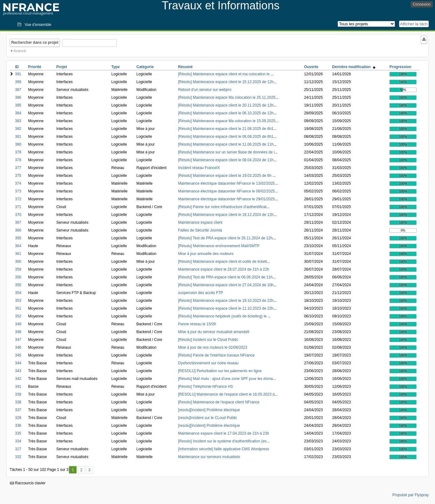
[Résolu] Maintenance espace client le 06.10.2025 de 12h (226, 113)
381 (18, 137)
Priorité (35, 67)
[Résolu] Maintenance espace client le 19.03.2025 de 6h (225, 176)
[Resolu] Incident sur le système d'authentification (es (222, 441)
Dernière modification (354, 67)
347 (18, 340)
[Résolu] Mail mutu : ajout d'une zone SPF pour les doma (225, 379)
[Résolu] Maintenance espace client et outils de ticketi (222, 262)
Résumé (185, 67)
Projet (62, 67)
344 (18, 363)
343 (18, 371)
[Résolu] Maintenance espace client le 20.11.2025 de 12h (226, 105)
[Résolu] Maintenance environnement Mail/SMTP (219, 246)
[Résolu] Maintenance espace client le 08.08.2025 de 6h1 (226, 137)
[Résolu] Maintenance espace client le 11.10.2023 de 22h (226, 308)
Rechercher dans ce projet (35, 42)
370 (18, 215)
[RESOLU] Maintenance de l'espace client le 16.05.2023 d (226, 394)
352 (18, 316)
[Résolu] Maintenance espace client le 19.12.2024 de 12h (226, 215)
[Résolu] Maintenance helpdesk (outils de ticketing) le (223, 316)
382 (18, 129)
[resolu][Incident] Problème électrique (209, 410)
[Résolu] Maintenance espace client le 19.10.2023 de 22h (226, 301)
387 (18, 90)
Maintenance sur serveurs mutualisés (209, 457)
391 (18, 74)
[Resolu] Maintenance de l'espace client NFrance (219, 402)
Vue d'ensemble (38, 25)
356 (18, 277)
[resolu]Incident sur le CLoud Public (208, 418)
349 (18, 324)
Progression (400, 67)
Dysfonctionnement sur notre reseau (208, 363)
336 (18, 426)
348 (18, 332)
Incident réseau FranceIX (199, 168)
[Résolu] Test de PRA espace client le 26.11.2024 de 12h (225, 238)
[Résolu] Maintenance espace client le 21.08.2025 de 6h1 (226, 129)
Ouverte (311, 67)
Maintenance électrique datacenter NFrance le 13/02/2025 (226, 183)
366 (18, 230)
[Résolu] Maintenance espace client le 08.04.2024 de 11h (226, 160)
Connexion (422, 4)
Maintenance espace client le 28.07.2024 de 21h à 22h (224, 269)
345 (18, 355)
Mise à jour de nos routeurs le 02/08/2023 (213, 347)
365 (18, 238)
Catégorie (145, 67)
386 (18, 97)
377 (18, 168)
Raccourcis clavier (28, 483)
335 (18, 433)
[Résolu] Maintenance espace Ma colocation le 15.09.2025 (227, 121)
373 (18, 191)
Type (115, 67)
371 (18, 207)
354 (18, 293)
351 (18, 308)
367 (18, 222)
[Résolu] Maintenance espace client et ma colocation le (224, 74)
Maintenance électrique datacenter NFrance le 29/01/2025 (226, 199)
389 (18, 82)
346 (18, 347)
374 (18, 183)
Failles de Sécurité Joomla (200, 230)
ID (17, 67)
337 (18, 410)
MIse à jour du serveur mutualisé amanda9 (213, 332)
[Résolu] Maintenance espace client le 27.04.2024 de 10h (226, 285)
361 (18, 254)
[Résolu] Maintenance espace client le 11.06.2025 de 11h (226, 144)
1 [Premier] (73, 470)
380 (18, 144)
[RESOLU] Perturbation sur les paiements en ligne (220, 371)
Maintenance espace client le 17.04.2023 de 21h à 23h (224, 433)
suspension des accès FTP (200, 293)
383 (18, 121)
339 (18, 394)
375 (18, 176)
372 (18, 199)
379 (18, 152)
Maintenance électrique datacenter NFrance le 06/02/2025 (226, 191)
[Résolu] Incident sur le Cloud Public (208, 340)
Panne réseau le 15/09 (197, 324)
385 (18, 105)
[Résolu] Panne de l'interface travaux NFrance (216, 355)
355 (18, 285)
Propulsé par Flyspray (410, 495)
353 (18, 301)
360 (18, 262)
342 (18, 379)
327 (18, 449)
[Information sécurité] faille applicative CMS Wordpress (223, 449)
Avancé (20, 51)
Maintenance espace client (200, 222)
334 (18, 441)
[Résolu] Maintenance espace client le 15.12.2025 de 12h (226, 82)
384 (18, 113)
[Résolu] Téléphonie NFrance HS (205, 387)
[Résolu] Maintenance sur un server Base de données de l (226, 152)
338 (18, 402)
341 (18, 387)
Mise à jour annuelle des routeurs (206, 254)
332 (18, 457)
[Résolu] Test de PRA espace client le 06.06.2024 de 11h (225, 277)
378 (18, 160)
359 (18, 269)
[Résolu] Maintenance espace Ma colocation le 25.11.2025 (227, 97)
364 (18, 246)
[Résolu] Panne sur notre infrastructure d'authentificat (222, 207)
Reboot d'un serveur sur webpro (205, 90)
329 (18, 418)
